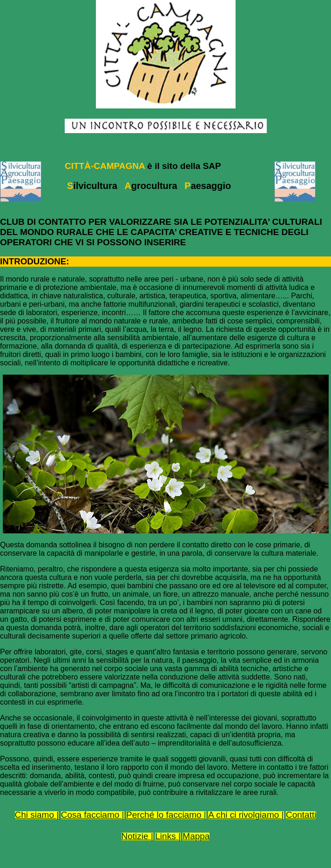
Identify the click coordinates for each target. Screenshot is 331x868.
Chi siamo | (37, 815)
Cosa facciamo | (93, 815)
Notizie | (137, 836)
